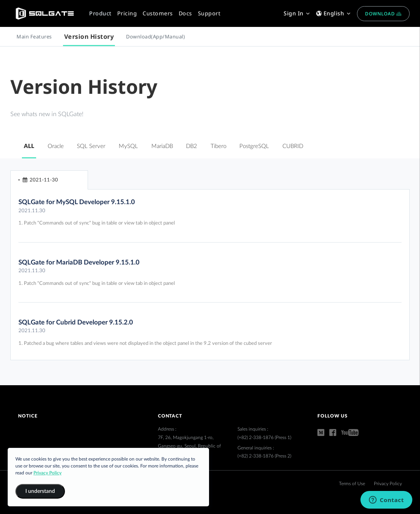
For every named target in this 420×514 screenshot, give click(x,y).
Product (100, 13)
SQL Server (91, 146)
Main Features (34, 37)
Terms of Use (353, 484)
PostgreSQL (254, 146)
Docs (185, 13)
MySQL (128, 146)
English (334, 13)
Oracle (56, 146)
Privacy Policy (388, 484)
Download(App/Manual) (155, 37)
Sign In (297, 13)
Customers (158, 13)
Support (209, 13)
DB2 (192, 146)
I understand (40, 491)
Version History (89, 37)
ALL (29, 146)
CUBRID (293, 146)
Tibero (218, 146)
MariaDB (162, 146)
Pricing (127, 13)
